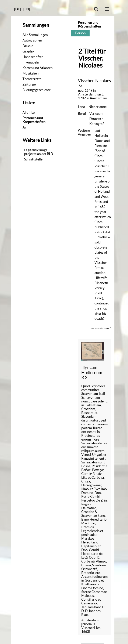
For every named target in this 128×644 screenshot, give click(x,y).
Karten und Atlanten (38, 68)
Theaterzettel (32, 79)
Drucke (28, 46)
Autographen (32, 40)
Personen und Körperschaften (34, 120)
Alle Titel (29, 112)
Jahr (26, 127)
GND (106, 328)
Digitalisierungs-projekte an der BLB (39, 152)
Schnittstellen (34, 159)
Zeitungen (30, 84)
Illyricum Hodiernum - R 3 (93, 372)
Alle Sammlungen (35, 35)
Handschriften (33, 57)
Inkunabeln (31, 62)
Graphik (28, 51)
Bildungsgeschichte (37, 90)
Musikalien (31, 73)
